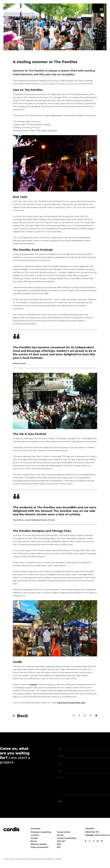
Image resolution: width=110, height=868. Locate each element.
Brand (34, 841)
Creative (35, 835)
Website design (39, 844)
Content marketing (67, 838)
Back (22, 716)
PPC (59, 847)
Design (34, 838)
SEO (59, 844)
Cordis (19, 9)
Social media (63, 832)
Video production (40, 847)
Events (60, 835)
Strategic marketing (41, 832)
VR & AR (61, 841)
